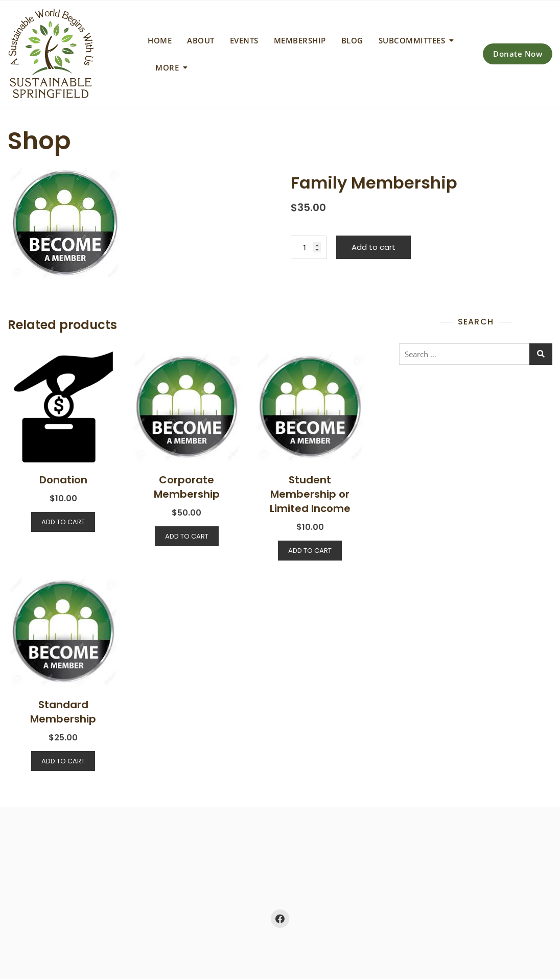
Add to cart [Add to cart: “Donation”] (63, 522)
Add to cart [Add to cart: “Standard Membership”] (63, 761)
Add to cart (374, 247)
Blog (352, 40)
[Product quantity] (309, 248)
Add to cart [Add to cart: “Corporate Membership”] (187, 536)
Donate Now (518, 54)
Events (244, 40)
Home (160, 40)
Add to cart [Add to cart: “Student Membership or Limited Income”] (310, 551)
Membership (300, 40)
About (201, 40)
